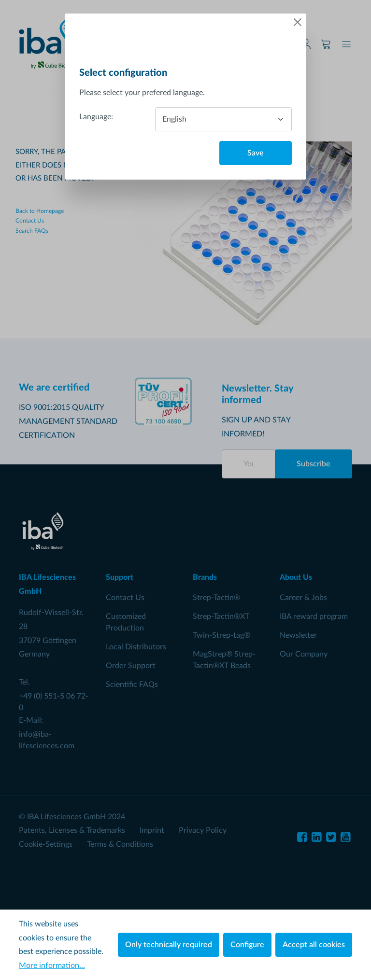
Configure (247, 945)
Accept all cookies (314, 945)
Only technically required (169, 945)
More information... (52, 966)
